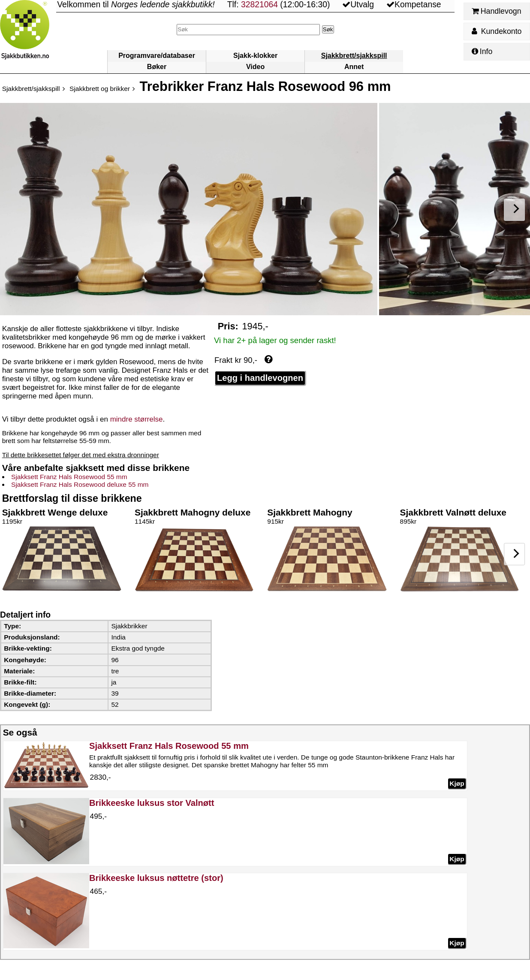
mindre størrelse (137, 419)
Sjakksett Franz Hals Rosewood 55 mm (69, 477)
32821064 (259, 5)
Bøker (157, 67)
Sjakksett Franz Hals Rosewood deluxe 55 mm (80, 484)
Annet (354, 67)
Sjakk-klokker (255, 56)
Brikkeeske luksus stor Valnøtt (152, 803)
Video (255, 67)
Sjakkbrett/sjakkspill (354, 56)
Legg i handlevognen (260, 378)
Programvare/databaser (157, 56)
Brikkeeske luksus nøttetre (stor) (156, 878)
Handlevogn (496, 11)
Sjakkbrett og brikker (100, 89)
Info (482, 51)
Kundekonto (497, 31)
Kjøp (457, 783)
